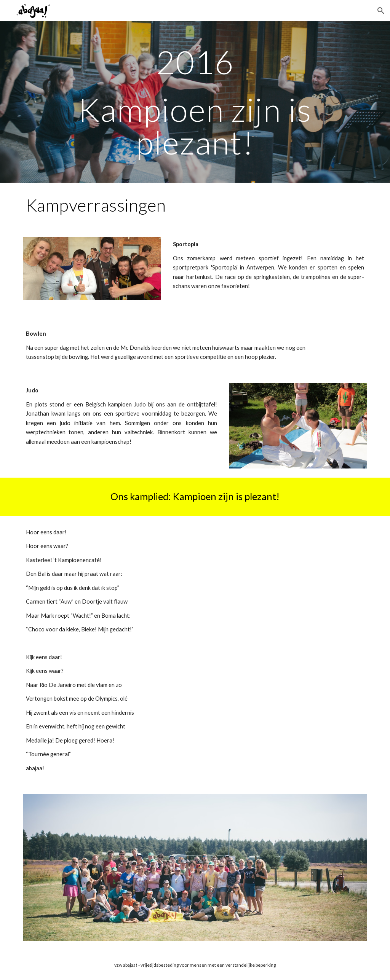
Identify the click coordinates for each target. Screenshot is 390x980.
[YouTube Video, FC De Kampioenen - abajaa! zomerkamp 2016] (284, 589)
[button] (381, 11)
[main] (195, 102)
